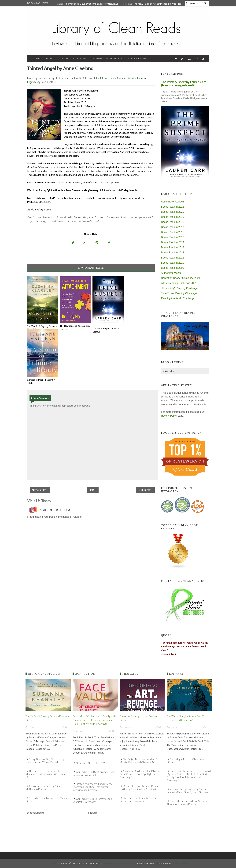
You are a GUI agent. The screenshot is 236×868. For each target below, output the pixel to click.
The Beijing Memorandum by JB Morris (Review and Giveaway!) (138, 761)
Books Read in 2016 (173, 237)
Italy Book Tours (115, 58)
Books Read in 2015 (173, 232)
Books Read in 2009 (173, 268)
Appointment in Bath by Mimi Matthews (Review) (43, 787)
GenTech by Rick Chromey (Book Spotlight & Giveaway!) (92, 800)
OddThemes (180, 863)
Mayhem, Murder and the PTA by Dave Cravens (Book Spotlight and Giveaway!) (139, 774)
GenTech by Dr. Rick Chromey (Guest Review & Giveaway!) (94, 773)
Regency (32, 82)
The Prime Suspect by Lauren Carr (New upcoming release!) (183, 84)
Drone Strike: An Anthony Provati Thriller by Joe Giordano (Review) (139, 787)
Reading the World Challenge (178, 298)
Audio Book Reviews (173, 202)
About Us (51, 58)
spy (39, 82)
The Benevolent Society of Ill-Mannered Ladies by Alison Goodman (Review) (46, 774)
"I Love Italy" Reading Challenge (179, 288)
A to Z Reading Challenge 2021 (179, 283)
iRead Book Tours (137, 58)
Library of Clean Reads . (120, 863)
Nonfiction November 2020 (91, 763)
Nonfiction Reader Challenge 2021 (181, 278)
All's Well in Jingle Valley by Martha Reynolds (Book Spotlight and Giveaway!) (189, 790)
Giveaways (96, 58)
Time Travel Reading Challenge (179, 293)
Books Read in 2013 (173, 247)
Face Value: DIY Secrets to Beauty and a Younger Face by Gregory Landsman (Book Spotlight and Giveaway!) (95, 720)
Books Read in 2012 (173, 253)
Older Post (145, 490)
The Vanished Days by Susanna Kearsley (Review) (91, 4)
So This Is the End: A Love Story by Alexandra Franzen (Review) (187, 802)
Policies (64, 58)
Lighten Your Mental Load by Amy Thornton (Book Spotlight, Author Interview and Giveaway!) (92, 787)
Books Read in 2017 (173, 227)
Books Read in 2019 (173, 217)
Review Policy (169, 416)
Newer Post (40, 490)
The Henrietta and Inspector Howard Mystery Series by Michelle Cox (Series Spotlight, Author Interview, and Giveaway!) (189, 776)
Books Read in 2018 (173, 222)
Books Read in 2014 (173, 242)
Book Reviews (80, 58)
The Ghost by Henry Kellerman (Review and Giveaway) (138, 799)
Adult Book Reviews (101, 78)
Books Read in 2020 (173, 212)
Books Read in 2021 (173, 207)
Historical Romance (137, 78)
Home (39, 58)
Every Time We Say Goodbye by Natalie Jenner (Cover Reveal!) (45, 761)
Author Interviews (171, 273)
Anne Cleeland (119, 78)
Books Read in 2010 (173, 263)
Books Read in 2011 (173, 258)
